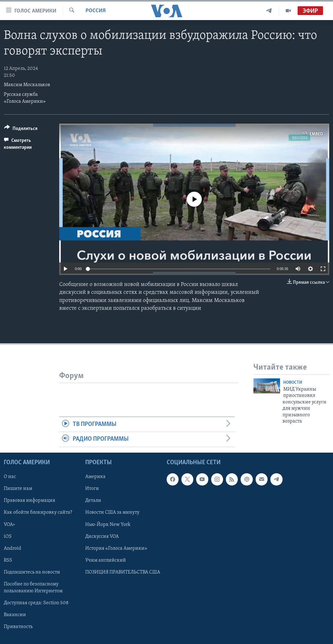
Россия (96, 11)
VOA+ (10, 524)
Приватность (18, 627)
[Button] (21, 130)
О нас (10, 477)
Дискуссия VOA (102, 536)
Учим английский (106, 560)
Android (13, 548)
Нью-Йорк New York (108, 524)
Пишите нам (18, 489)
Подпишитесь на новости (32, 572)
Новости (293, 383)
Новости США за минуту (112, 512)
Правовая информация (29, 501)
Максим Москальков (27, 85)
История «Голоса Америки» (116, 548)
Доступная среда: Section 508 (36, 603)
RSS (8, 560)
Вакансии (15, 615)
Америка (95, 477)
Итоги (92, 489)
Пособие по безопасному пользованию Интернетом (33, 587)
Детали (93, 501)
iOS (8, 536)
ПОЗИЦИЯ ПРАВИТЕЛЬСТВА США (123, 572)
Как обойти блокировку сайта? (38, 512)
